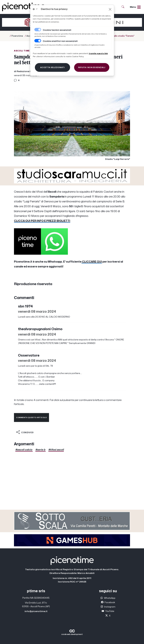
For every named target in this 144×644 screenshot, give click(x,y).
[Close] (110, 9)
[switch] (38, 41)
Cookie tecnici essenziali (57, 30)
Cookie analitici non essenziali (60, 41)
